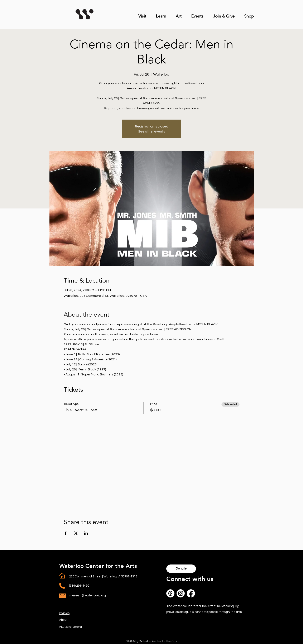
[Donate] (181, 569)
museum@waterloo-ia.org (88, 595)
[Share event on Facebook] (66, 533)
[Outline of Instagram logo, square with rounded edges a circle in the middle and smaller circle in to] (181, 593)
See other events (152, 131)
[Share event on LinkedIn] (86, 533)
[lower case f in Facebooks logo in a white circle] (191, 593)
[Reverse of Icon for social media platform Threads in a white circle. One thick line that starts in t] (170, 593)
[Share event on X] (76, 533)
